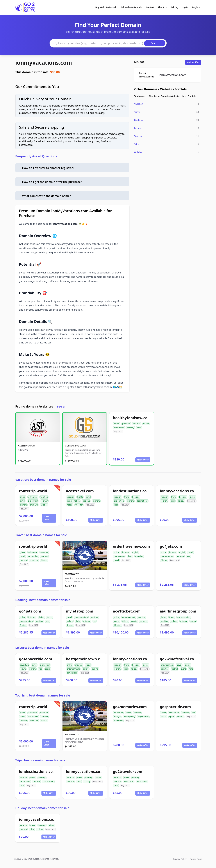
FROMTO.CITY (72, 574)
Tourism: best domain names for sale (43, 695)
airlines (174, 621)
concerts (144, 621)
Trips (137, 144)
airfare (70, 621)
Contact (150, 7)
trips (116, 505)
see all (62, 406)
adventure (33, 497)
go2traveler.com (128, 771)
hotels (70, 505)
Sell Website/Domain (132, 7)
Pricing (175, 7)
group (193, 621)
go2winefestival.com (179, 659)
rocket (164, 717)
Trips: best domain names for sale (40, 760)
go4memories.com (130, 707)
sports (117, 621)
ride (40, 669)
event (183, 669)
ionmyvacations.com (44, 63)
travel (22, 501)
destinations (142, 501)
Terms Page (196, 859)
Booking (138, 120)
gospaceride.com (175, 707)
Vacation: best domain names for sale (43, 480)
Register (196, 7)
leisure (192, 497)
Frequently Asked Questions (36, 156)
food (139, 428)
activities (165, 669)
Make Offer (193, 62)
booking (86, 501)
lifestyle (117, 717)
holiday (181, 501)
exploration (33, 501)
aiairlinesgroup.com (178, 611)
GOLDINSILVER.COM (75, 446)
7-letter (164, 560)
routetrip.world (33, 491)
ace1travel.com (80, 491)
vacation (44, 497)
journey (44, 501)
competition (72, 673)
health (146, 424)
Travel (137, 112)
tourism (23, 505)
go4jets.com (171, 546)
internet (137, 424)
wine (191, 669)
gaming (95, 669)
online (117, 424)
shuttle (180, 717)
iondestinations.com (132, 491)
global (23, 497)
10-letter (79, 505)
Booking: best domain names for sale (43, 600)
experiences (143, 717)
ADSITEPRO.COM (27, 446)
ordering (139, 556)
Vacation (139, 104)
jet (95, 621)
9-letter (44, 505)
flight (78, 621)
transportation (73, 501)
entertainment (129, 617)
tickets (125, 621)
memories (118, 721)
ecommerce (119, 428)
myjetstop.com (80, 611)
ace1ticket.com (127, 611)
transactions (119, 556)
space (48, 669)
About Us (162, 7)
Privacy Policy (180, 859)
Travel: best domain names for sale (41, 535)
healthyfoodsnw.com (132, 418)
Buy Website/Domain (106, 7)
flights (80, 497)
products (126, 424)
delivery (131, 428)
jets (188, 556)
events (134, 621)
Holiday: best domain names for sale (42, 808)
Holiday (138, 152)
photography (129, 717)
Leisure (138, 128)
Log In (185, 7)
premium (34, 505)
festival (175, 669)
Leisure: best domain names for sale (42, 648)
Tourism (138, 136)
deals (130, 556)
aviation (87, 621)
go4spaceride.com (36, 659)
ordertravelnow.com (131, 546)
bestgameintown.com (86, 659)
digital (135, 552)
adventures (129, 781)
